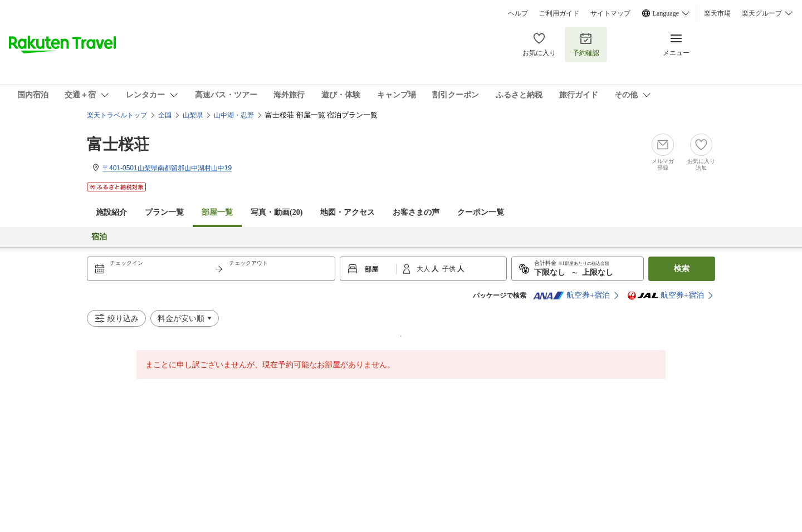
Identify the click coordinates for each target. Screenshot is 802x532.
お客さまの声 (416, 212)
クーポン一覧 (481, 212)
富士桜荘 (118, 144)
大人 (424, 269)
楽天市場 (717, 13)
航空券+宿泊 (571, 295)
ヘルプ (518, 13)
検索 (682, 269)
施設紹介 (111, 212)
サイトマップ (610, 13)
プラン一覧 (164, 212)
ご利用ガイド (559, 13)
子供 (450, 269)
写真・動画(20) (277, 212)
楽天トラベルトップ (117, 115)
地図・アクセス (348, 212)
